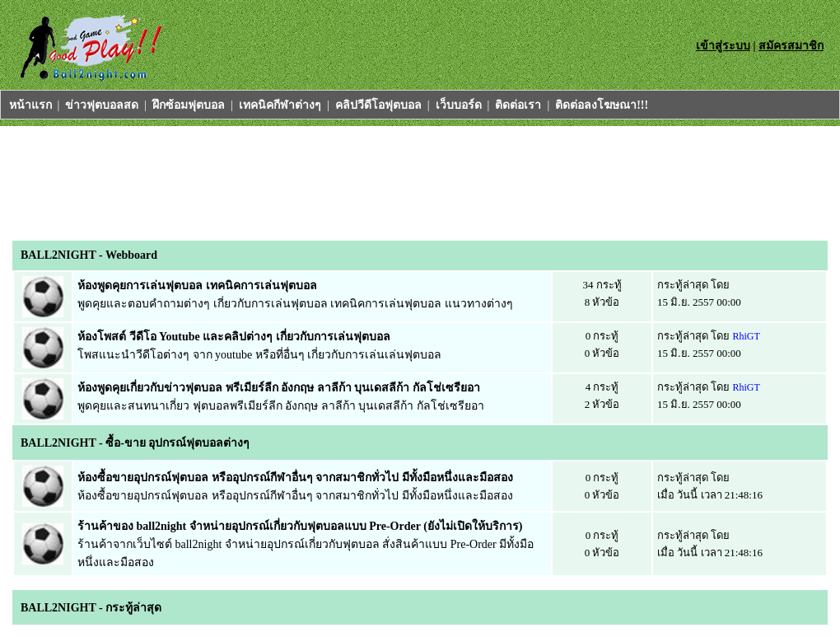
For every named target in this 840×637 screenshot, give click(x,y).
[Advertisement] (312, 179)
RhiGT (747, 336)
